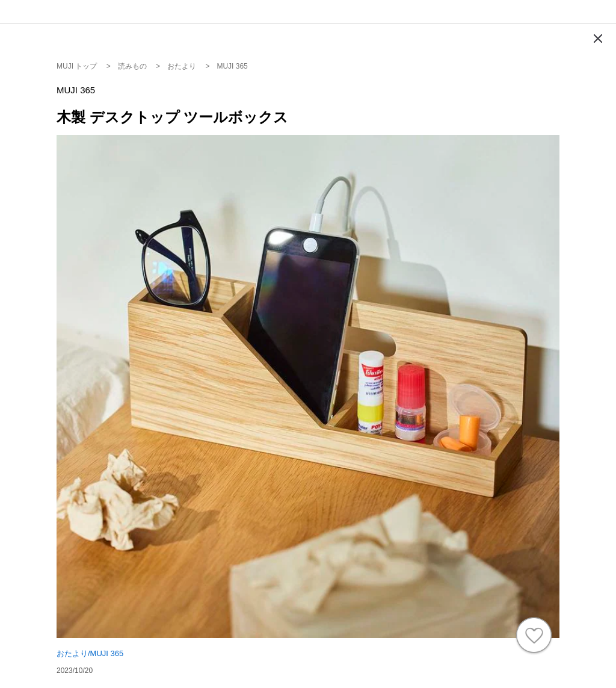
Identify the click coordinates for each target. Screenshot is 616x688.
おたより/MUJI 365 (90, 653)
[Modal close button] (598, 39)
